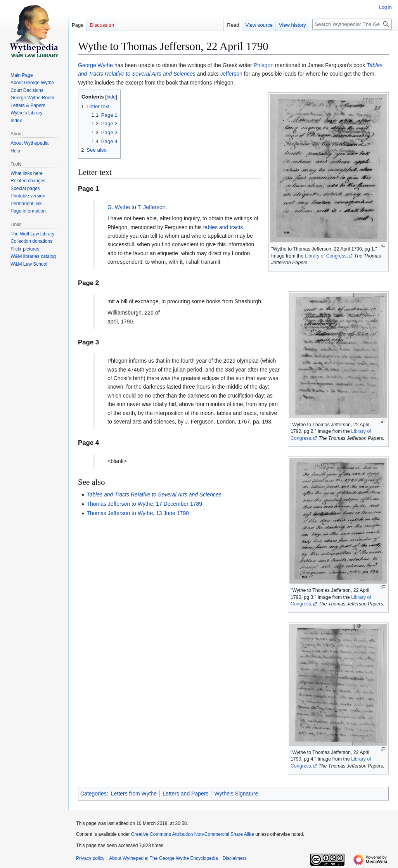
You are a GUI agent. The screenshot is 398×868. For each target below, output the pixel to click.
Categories (93, 794)
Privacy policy (90, 858)
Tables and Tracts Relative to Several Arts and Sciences (154, 495)
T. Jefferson (151, 207)
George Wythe (95, 65)
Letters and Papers (185, 794)
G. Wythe (119, 207)
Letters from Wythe (134, 794)
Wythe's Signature (236, 794)
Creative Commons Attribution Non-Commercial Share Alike (193, 834)
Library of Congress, (326, 256)
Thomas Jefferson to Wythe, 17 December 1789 (144, 504)
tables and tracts (223, 227)
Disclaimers (235, 858)
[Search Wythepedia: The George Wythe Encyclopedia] (352, 24)
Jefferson (231, 74)
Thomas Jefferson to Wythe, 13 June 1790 (138, 513)
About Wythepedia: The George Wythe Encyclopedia (163, 858)
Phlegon (264, 65)
